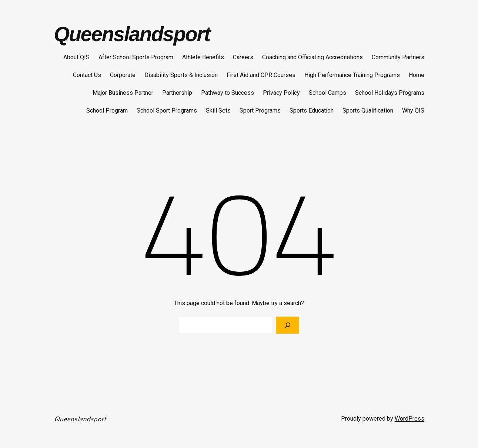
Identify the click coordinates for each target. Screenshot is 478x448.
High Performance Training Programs (352, 75)
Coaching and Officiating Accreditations (312, 57)
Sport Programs (260, 111)
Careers (243, 57)
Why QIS (413, 111)
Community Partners (398, 57)
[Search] (288, 325)
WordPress (410, 419)
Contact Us (87, 75)
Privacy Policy (281, 93)
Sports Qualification (368, 111)
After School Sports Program (136, 57)
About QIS (76, 57)
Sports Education (312, 111)
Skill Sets (218, 111)
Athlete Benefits (203, 57)
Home (417, 75)
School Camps (327, 93)
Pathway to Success (228, 93)
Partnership (177, 93)
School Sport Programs (167, 111)
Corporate (123, 75)
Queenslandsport (132, 34)
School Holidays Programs (390, 93)
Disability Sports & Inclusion (181, 75)
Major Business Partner (123, 93)
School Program (107, 111)
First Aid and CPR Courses (261, 75)
